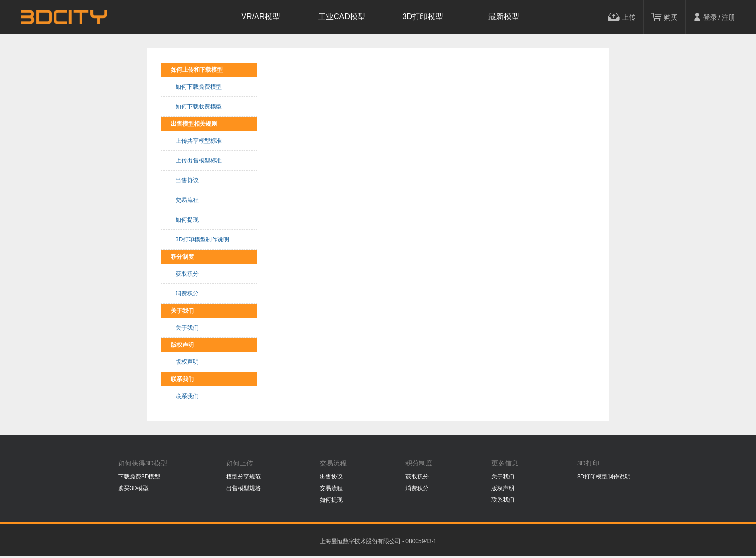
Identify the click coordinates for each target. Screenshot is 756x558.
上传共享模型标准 (199, 141)
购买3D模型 (133, 488)
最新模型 (504, 17)
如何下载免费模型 (199, 87)
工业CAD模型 (342, 17)
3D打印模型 (423, 17)
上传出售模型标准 (199, 160)
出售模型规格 (243, 488)
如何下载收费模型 (199, 106)
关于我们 (187, 328)
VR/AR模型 (261, 17)
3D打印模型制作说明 (202, 239)
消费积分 (187, 293)
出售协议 (187, 180)
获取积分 (187, 274)
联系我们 (187, 396)
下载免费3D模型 (139, 477)
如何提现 (187, 220)
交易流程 (187, 200)
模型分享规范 (243, 477)
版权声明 (187, 362)
